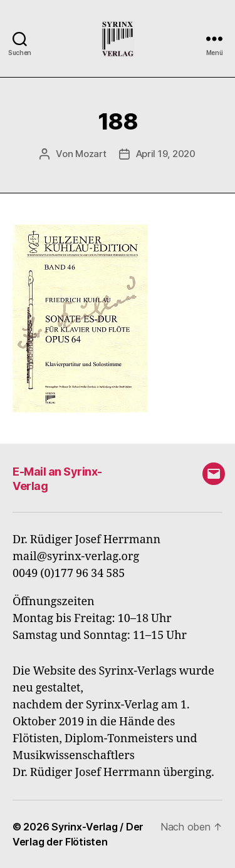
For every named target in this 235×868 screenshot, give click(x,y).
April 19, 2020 (166, 154)
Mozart (91, 154)
